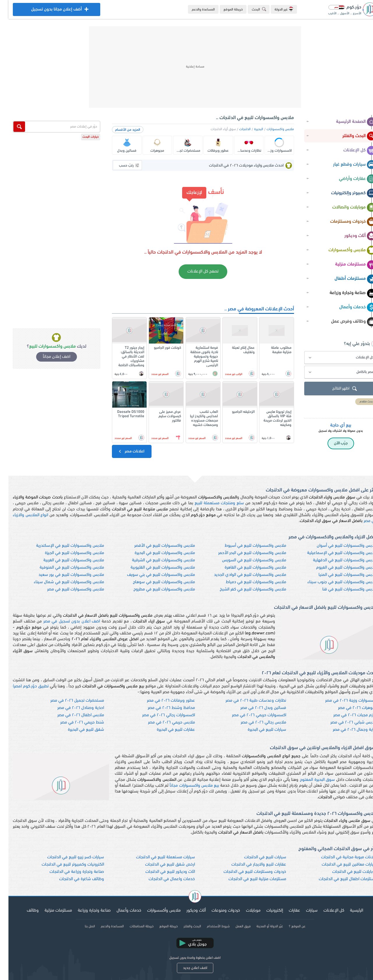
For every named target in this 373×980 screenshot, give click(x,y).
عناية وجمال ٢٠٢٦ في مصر (346, 730)
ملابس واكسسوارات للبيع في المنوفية (63, 568)
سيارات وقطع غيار (346, 165)
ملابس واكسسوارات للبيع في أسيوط (247, 546)
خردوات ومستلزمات (345, 222)
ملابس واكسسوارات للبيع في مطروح (156, 589)
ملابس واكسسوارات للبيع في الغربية (65, 560)
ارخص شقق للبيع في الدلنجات (162, 865)
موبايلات (245, 911)
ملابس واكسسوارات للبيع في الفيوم (338, 568)
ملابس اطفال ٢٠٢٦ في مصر (72, 715)
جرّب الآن (332, 443)
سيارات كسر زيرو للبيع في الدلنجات (67, 857)
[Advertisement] (186, 67)
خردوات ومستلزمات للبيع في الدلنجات (246, 872)
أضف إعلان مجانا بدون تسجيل (48, 11)
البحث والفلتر (351, 136)
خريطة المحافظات (133, 926)
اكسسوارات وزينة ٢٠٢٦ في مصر (343, 701)
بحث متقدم (358, 402)
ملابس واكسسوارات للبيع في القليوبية (154, 568)
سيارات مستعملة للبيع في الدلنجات (157, 857)
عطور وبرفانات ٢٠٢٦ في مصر (162, 701)
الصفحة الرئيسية (348, 122)
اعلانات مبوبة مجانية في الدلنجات (341, 857)
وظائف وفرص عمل (345, 322)
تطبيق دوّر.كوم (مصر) (22, 686)
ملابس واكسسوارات (272, 129)
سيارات (303, 911)
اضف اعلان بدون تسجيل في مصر (63, 621)
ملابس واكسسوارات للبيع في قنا (341, 589)
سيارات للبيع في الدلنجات (257, 857)
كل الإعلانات (351, 151)
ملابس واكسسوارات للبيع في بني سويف (153, 575)
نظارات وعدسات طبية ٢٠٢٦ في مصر (247, 701)
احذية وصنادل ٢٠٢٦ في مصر (72, 708)
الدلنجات (236, 129)
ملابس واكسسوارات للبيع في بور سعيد (63, 575)
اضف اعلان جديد (187, 968)
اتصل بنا (81, 926)
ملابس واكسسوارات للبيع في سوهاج (155, 582)
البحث (251, 9)
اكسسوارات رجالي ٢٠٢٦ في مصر (160, 715)
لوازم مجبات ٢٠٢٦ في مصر (347, 715)
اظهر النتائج (337, 389)
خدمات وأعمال (349, 307)
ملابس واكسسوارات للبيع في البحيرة (156, 553)
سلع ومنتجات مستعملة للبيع (211, 503)
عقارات (286, 911)
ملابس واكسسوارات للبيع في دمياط (248, 582)
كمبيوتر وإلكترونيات (345, 193)
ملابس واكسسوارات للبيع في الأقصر (156, 546)
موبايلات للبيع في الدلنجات (346, 872)
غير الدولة (275, 9)
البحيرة (250, 129)
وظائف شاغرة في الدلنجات (73, 879)
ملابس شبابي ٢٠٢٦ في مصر (345, 722)
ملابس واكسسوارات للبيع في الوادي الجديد (242, 575)
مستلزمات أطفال (347, 279)
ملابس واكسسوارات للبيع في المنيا (339, 575)
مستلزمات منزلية (347, 265)
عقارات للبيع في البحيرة (167, 730)
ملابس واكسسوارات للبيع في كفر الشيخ (244, 589)
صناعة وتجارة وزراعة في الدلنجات (68, 872)
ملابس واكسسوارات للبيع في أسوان (338, 546)
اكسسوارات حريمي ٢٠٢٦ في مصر (251, 715)
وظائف (24, 911)
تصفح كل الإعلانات (195, 271)
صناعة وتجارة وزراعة (344, 293)
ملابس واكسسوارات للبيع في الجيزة (66, 553)
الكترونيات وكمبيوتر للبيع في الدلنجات (64, 865)
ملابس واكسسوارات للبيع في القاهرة (247, 568)
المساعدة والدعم (195, 10)
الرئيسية (348, 911)
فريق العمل (235, 926)
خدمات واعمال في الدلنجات (163, 879)
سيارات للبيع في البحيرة (258, 730)
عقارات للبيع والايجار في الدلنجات (250, 865)
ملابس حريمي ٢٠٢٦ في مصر (163, 722)
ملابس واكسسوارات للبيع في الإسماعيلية (334, 553)
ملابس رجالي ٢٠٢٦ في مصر (255, 722)
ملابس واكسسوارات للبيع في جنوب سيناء (334, 582)
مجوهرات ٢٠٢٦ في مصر (349, 708)
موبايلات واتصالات (346, 208)
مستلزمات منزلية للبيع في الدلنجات (249, 879)
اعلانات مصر (123, 451)
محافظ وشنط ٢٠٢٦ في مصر (163, 708)
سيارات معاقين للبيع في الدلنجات (341, 865)
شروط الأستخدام (210, 926)
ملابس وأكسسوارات (344, 250)
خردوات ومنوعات (217, 911)
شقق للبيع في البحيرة (78, 730)
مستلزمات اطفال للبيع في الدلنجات (339, 879)
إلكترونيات (266, 911)
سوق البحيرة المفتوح (309, 780)
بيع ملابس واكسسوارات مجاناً (186, 786)
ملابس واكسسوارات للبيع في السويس (246, 560)
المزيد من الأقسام (119, 130)
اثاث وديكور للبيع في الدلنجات (162, 872)
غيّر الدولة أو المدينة (261, 926)
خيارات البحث (82, 137)
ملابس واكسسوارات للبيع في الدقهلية (337, 560)
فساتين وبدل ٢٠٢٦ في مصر (255, 708)
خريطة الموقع (225, 10)
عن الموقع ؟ (289, 926)
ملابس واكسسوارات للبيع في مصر (67, 589)
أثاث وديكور (352, 236)
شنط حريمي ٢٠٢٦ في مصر (74, 722)
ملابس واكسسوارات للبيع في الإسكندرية (62, 546)
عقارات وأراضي (349, 179)
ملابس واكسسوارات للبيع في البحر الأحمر (244, 553)
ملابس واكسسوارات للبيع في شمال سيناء (60, 582)
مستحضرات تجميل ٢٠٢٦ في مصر (69, 701)
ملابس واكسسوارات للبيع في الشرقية (155, 560)
